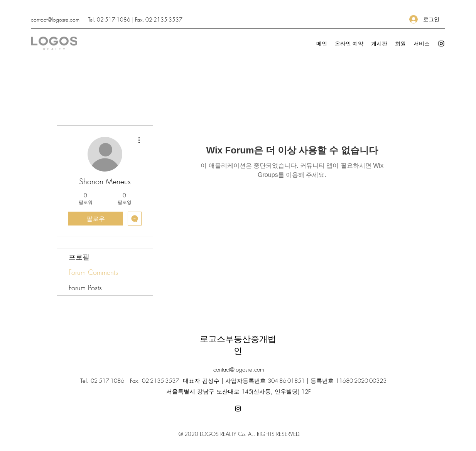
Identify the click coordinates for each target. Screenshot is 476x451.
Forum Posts (85, 288)
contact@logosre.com (55, 19)
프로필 (79, 257)
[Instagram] (441, 44)
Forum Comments (93, 272)
